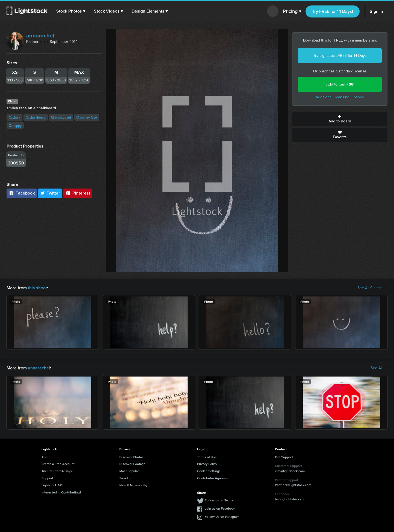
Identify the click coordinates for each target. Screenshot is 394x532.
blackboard (61, 117)
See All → (379, 368)
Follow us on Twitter (220, 500)
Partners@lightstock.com (293, 485)
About (46, 457)
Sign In (376, 11)
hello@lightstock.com (291, 499)
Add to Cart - (340, 84)
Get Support (284, 457)
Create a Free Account (58, 464)
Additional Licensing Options (340, 97)
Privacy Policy (207, 464)
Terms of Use (207, 457)
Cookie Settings (209, 471)
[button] (71, 11)
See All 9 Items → (372, 288)
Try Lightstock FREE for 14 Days (340, 56)
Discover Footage (132, 464)
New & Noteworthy (133, 485)
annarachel (40, 36)
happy (15, 126)
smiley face (87, 117)
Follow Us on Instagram (222, 517)
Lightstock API (52, 485)
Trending (126, 478)
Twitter (50, 193)
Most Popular (129, 471)
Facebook (22, 193)
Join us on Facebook (220, 508)
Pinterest (78, 193)
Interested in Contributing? (61, 492)
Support (47, 478)
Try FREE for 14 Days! (333, 11)
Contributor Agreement (214, 478)
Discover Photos (131, 457)
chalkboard (36, 117)
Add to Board (340, 119)
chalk (14, 117)
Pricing (292, 11)
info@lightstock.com (290, 471)
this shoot (37, 288)
